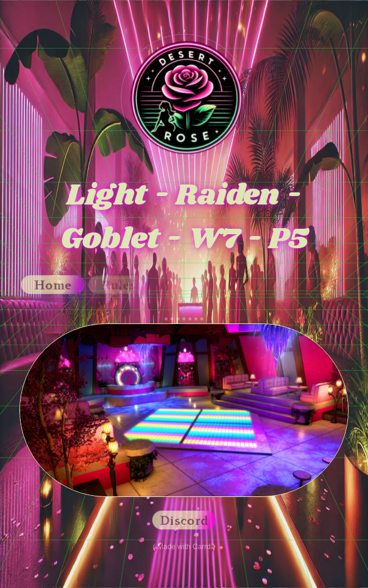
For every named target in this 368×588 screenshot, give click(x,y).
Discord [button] (184, 520)
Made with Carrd (184, 547)
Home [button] (53, 284)
